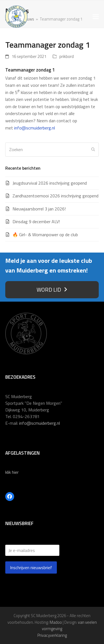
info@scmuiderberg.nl (35, 128)
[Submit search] (93, 149)
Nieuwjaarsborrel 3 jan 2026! (39, 209)
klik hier (12, 472)
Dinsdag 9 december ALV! (36, 222)
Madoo (56, 622)
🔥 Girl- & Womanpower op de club (45, 235)
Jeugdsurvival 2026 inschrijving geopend (50, 183)
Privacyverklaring (52, 635)
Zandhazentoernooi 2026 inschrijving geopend (55, 196)
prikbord (67, 56)
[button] (96, 17)
